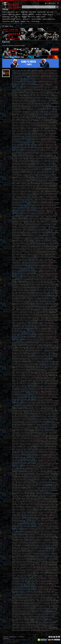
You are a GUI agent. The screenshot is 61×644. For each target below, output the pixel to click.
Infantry (25, 14)
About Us (6, 637)
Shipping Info (13, 637)
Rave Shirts (32, 17)
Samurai (38, 14)
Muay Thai (24, 12)
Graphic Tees (25, 21)
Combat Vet (41, 12)
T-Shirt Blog (35, 21)
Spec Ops (50, 12)
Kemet (17, 21)
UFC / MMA (33, 12)
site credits (6, 642)
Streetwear (6, 17)
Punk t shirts (41, 17)
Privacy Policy (6, 641)
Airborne (12, 14)
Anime (45, 14)
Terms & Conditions (14, 641)
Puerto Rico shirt (8, 21)
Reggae (24, 17)
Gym (17, 12)
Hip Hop (18, 17)
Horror (19, 19)
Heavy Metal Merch (9, 19)
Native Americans (49, 19)
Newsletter (6, 638)
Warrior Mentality (8, 12)
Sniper (5, 14)
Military (31, 14)
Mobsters (27, 19)
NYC (12, 17)
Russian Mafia (37, 19)
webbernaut (12, 642)
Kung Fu (51, 14)
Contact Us (21, 637)
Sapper (18, 14)
